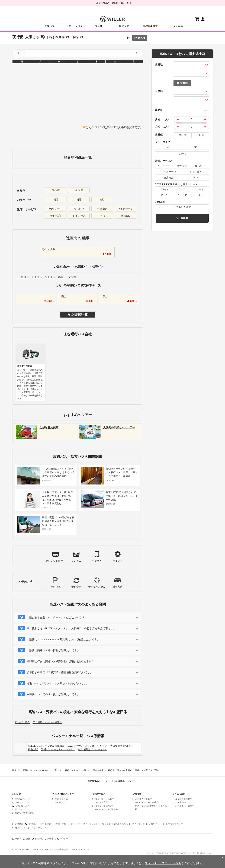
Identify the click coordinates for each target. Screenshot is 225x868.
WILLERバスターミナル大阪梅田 (46, 746)
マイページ (60, 802)
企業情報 (19, 824)
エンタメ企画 (175, 26)
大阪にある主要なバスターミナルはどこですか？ (56, 617)
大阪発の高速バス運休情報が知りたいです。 (53, 650)
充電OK (125, 216)
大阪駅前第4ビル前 (121, 746)
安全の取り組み (22, 806)
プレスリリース (22, 802)
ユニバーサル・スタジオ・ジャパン (87, 746)
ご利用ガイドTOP (143, 799)
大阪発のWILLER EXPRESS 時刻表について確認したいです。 (63, 639)
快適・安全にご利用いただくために (151, 807)
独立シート (56, 209)
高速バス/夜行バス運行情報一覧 (112, 3)
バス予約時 (181, 802)
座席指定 (102, 209)
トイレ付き (79, 216)
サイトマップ (138, 824)
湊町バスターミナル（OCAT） (58, 750)
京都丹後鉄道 (150, 26)
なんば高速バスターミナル (93, 750)
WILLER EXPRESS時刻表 (147, 802)
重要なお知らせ (22, 799)
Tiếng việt (65, 839)
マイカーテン (125, 209)
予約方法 (27, 582)
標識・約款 (61, 824)
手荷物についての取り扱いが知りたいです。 (53, 694)
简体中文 (52, 839)
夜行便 (79, 190)
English (18, 839)
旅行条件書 (46, 824)
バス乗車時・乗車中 (185, 806)
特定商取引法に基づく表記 (115, 824)
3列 (79, 199)
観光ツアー (125, 26)
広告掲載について (175, 824)
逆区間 (140, 38)
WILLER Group (22, 850)
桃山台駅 (33, 750)
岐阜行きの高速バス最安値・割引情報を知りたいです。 (60, 672)
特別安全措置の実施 (24, 813)
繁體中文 (39, 839)
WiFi (102, 216)
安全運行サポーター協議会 (47, 722)
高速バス (50, 26)
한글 (28, 839)
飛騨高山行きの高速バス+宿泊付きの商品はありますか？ (60, 661)
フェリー (100, 26)
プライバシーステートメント (84, 824)
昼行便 (56, 190)
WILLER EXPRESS (42, 850)
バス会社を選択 (182, 207)
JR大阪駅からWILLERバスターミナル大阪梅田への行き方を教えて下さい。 (71, 628)
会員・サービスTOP (104, 799)
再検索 (182, 218)
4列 (102, 199)
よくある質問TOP (184, 799)
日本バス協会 (22, 722)
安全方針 (19, 809)
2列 (56, 199)
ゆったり (79, 209)
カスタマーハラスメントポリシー (31, 828)
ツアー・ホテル (75, 26)
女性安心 (56, 216)
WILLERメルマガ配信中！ (107, 809)
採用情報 (32, 824)
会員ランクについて (105, 806)
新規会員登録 (61, 799)
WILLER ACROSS (81, 850)
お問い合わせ (155, 824)
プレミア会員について (106, 802)
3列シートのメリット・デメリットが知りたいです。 (58, 683)
